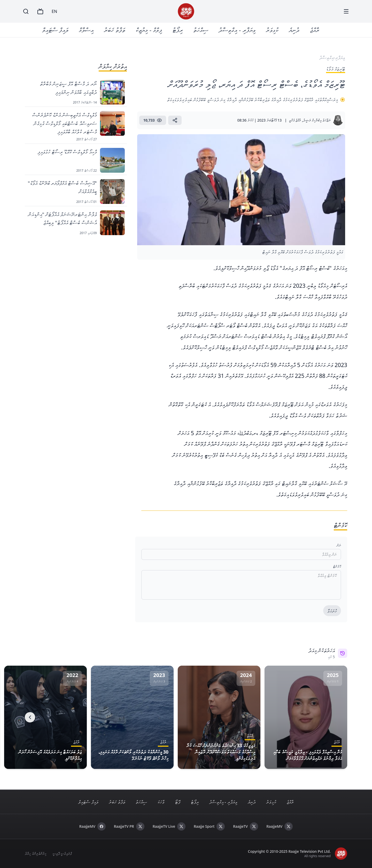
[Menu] (346, 11)
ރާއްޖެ (315, 30)
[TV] (40, 11)
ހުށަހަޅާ (332, 611)
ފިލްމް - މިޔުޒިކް (149, 30)
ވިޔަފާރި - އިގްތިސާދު (237, 30)
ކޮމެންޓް (337, 566)
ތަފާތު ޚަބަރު (115, 30)
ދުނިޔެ (294, 30)
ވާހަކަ (161, 802)
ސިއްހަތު (201, 30)
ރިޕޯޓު (178, 30)
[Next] (30, 717)
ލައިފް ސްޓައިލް (56, 30)
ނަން (339, 545)
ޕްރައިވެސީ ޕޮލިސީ (62, 853)
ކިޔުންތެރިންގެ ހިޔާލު (36, 853)
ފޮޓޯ (178, 802)
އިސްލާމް (86, 30)
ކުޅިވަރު (272, 30)
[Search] (26, 11)
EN (54, 11)
